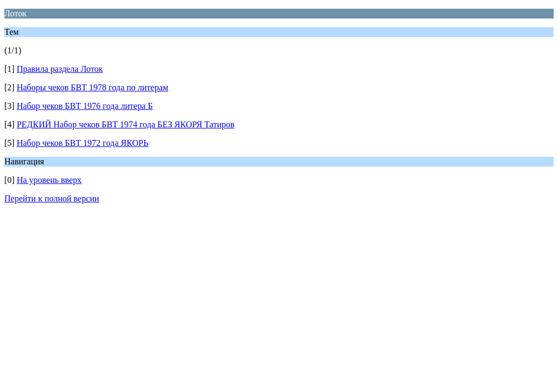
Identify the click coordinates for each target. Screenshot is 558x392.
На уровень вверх (49, 180)
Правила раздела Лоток (60, 69)
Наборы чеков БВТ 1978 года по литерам (93, 87)
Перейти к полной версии (52, 198)
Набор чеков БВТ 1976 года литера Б (85, 106)
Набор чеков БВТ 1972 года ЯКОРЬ (83, 143)
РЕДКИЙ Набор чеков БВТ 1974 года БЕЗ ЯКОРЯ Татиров (126, 124)
